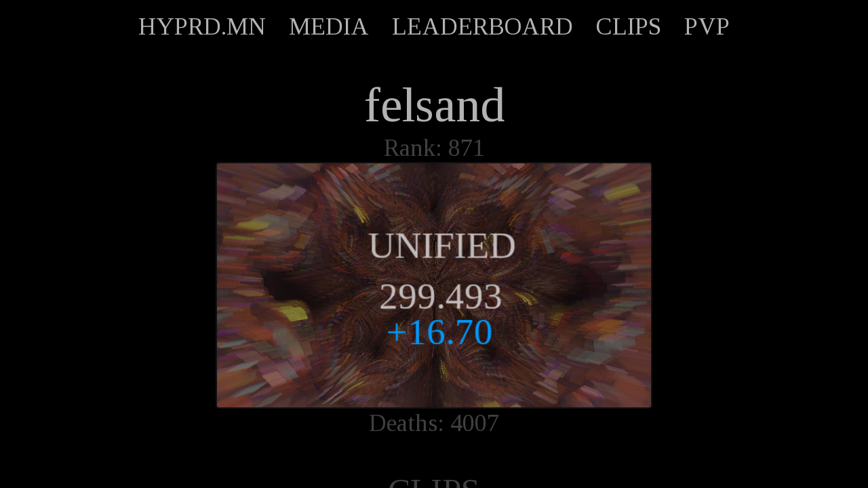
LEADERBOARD (482, 26)
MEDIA (329, 26)
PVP (707, 26)
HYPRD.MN (202, 26)
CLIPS (629, 26)
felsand (434, 105)
